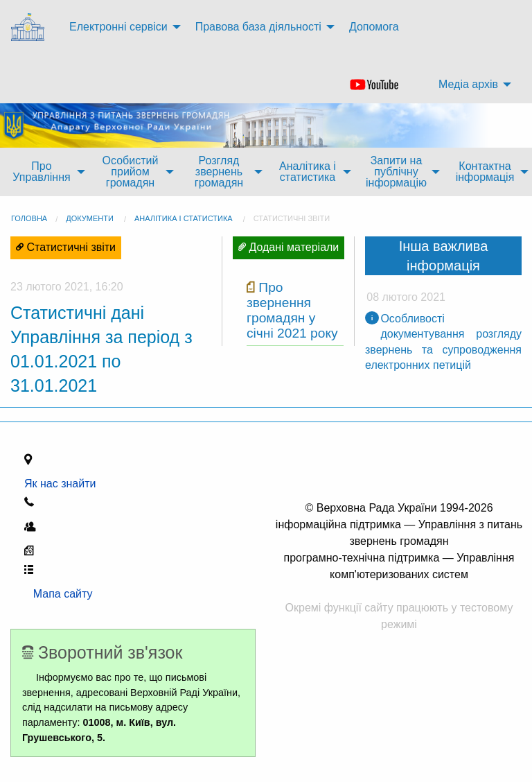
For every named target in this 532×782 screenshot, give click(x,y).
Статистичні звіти (292, 218)
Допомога (374, 27)
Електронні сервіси (118, 27)
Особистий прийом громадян (131, 172)
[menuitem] (29, 27)
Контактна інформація (485, 172)
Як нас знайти (63, 484)
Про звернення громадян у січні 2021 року (292, 310)
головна (29, 218)
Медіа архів (468, 84)
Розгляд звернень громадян (219, 172)
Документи (90, 218)
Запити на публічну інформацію (396, 172)
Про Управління (41, 172)
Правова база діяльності (258, 27)
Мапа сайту (59, 594)
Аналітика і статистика (308, 172)
